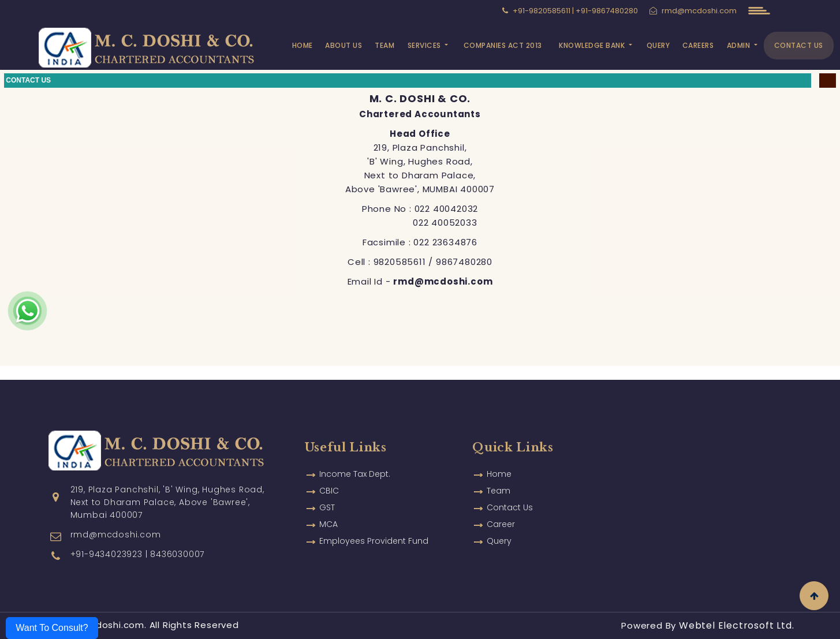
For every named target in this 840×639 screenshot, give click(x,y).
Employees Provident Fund (374, 527)
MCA (328, 510)
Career (501, 510)
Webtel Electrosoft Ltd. (736, 625)
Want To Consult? (52, 628)
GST (327, 494)
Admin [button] (740, 45)
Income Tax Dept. (355, 460)
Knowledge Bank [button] (593, 45)
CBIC (329, 477)
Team (384, 45)
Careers (698, 45)
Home (303, 45)
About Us (344, 45)
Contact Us (799, 45)
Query (658, 45)
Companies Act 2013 (503, 45)
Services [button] (425, 45)
